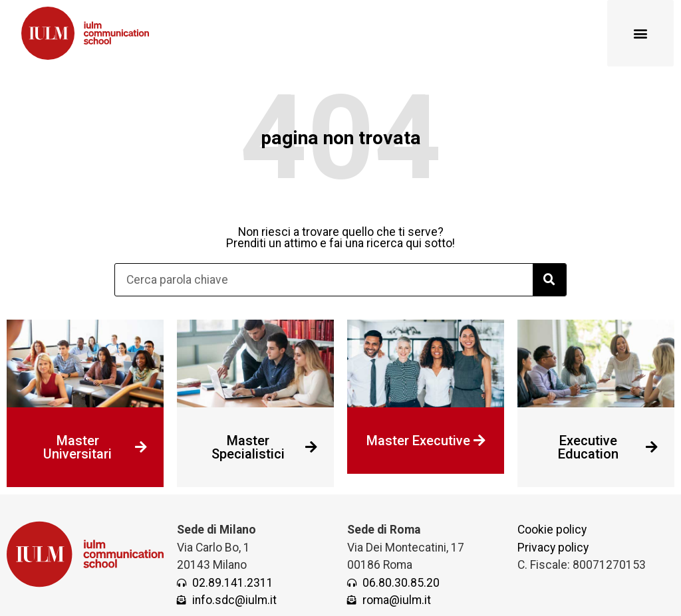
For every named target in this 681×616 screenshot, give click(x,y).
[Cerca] (549, 280)
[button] (640, 33)
